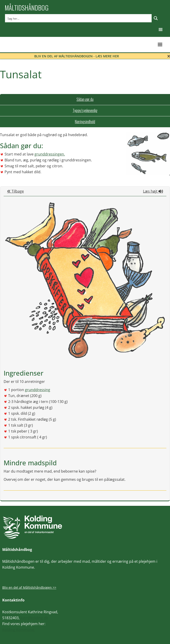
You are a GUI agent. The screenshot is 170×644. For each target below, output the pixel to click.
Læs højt (153, 191)
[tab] (85, 99)
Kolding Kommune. (19, 630)
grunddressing (38, 390)
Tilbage (15, 191)
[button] (161, 30)
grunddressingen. (50, 154)
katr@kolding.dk (34, 618)
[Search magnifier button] (156, 18)
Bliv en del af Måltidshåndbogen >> (29, 587)
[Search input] (79, 18)
